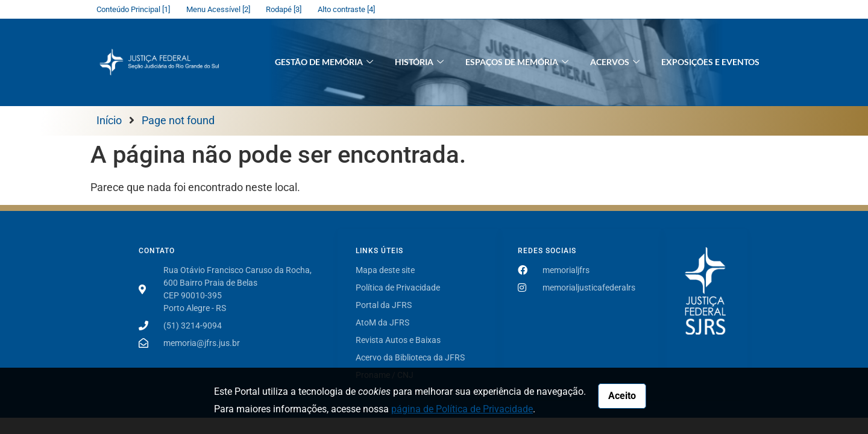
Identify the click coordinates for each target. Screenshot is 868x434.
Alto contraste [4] (346, 9)
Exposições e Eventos (710, 62)
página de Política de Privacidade (462, 409)
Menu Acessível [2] (218, 9)
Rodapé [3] (284, 9)
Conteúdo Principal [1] (133, 9)
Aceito (622, 396)
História (419, 62)
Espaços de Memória (517, 62)
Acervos (615, 62)
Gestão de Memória (324, 62)
